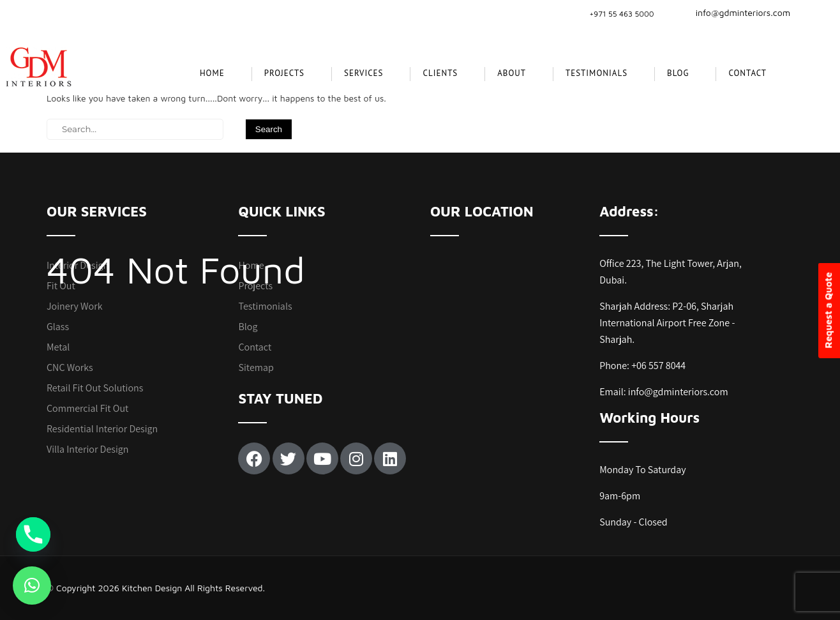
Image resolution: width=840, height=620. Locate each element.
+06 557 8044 (658, 366)
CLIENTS (440, 73)
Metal (58, 347)
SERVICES (364, 73)
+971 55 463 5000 (621, 14)
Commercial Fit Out (87, 408)
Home (212, 73)
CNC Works (70, 367)
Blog (678, 73)
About (512, 73)
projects (284, 73)
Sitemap (256, 367)
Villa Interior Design (87, 449)
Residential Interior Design (102, 429)
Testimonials (596, 73)
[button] (32, 586)
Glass (58, 327)
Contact (747, 73)
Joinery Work (75, 306)
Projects (255, 286)
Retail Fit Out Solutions (95, 388)
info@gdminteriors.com (735, 12)
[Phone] (33, 534)
